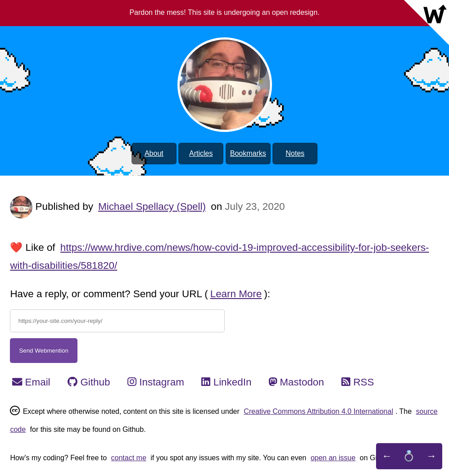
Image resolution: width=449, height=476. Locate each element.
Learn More (236, 294)
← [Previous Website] (387, 456)
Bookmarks (248, 153)
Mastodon (297, 382)
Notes (295, 153)
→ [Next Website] (431, 456)
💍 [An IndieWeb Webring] (409, 456)
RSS (358, 382)
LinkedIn (226, 382)
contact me (129, 458)
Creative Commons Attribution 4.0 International (318, 411)
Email (31, 382)
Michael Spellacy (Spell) (152, 206)
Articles (201, 153)
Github (89, 382)
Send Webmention (43, 351)
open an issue (333, 458)
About (154, 153)
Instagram (156, 382)
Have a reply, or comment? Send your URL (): (140, 294)
